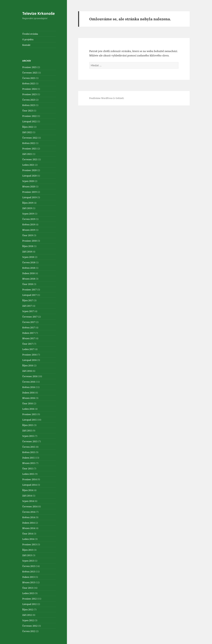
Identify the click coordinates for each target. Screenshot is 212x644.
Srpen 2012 (28, 620)
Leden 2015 (28, 474)
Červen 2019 (29, 219)
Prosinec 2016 (29, 355)
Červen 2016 (29, 382)
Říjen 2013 (28, 550)
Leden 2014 (28, 539)
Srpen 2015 (28, 436)
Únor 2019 (28, 235)
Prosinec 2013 (29, 544)
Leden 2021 (28, 165)
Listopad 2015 (29, 420)
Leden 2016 (28, 409)
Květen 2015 (29, 452)
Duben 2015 (28, 458)
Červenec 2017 (30, 317)
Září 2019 (27, 208)
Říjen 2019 (28, 203)
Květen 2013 (29, 572)
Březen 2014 (29, 528)
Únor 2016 (28, 403)
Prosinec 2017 (29, 290)
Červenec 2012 (30, 626)
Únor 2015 (28, 469)
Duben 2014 (28, 523)
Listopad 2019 (29, 197)
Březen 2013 (29, 582)
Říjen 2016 (28, 366)
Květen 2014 (29, 517)
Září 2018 (27, 252)
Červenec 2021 (30, 159)
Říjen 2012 (28, 610)
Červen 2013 (29, 566)
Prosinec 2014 (29, 479)
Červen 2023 (29, 100)
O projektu (28, 39)
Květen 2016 (29, 387)
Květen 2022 (29, 143)
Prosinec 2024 (29, 89)
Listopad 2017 (29, 295)
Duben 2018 (28, 273)
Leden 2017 (28, 349)
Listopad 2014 (29, 485)
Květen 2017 (29, 328)
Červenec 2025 (30, 73)
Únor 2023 (28, 111)
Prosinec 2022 (29, 116)
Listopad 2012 (29, 604)
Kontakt (26, 45)
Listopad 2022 (29, 121)
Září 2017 (27, 306)
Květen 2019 (29, 225)
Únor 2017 (28, 344)
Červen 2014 (29, 512)
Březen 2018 (29, 279)
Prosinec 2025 (29, 67)
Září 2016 (27, 371)
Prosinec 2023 (29, 94)
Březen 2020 (29, 187)
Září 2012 (27, 615)
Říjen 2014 (28, 490)
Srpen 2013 (28, 561)
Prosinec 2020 (29, 170)
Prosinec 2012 (29, 599)
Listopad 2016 (29, 360)
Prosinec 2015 (29, 414)
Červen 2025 (29, 78)
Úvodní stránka (30, 34)
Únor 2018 (28, 284)
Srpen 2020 (28, 181)
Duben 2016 (28, 393)
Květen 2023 (29, 105)
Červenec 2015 (30, 441)
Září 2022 (27, 132)
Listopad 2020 (29, 176)
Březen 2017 (29, 338)
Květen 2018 (29, 268)
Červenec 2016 (30, 376)
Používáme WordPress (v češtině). (107, 98)
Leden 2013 (28, 593)
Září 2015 (27, 431)
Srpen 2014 (28, 501)
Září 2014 (27, 496)
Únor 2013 (28, 588)
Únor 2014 (28, 534)
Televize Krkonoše (39, 13)
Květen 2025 (29, 84)
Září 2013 (27, 555)
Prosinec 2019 (29, 192)
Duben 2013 (28, 577)
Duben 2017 (28, 333)
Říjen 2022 (28, 127)
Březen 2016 (29, 398)
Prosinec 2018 (29, 241)
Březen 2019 (29, 230)
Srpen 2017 (28, 311)
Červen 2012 (29, 631)
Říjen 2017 (28, 300)
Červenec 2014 (30, 507)
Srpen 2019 (28, 214)
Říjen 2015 (28, 425)
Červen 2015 (29, 447)
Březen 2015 (29, 463)
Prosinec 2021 (29, 149)
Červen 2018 (29, 262)
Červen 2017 (29, 322)
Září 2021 (27, 154)
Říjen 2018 (28, 246)
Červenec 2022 (30, 138)
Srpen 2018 (28, 257)
